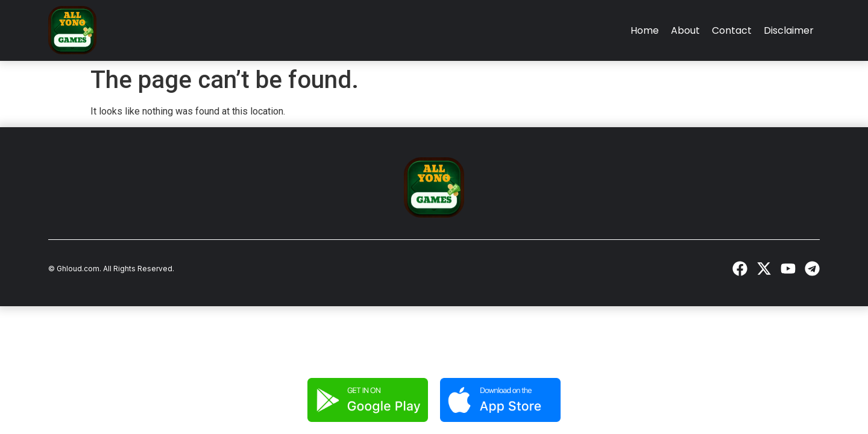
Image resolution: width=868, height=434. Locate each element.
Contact (732, 30)
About (685, 30)
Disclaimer (789, 30)
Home (645, 30)
